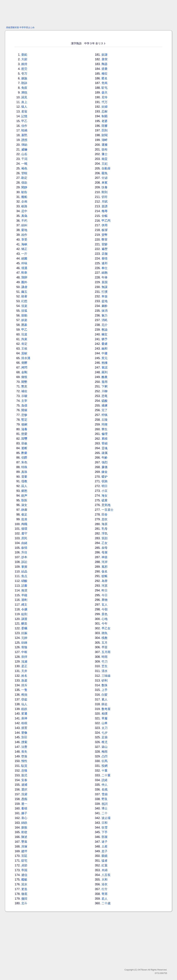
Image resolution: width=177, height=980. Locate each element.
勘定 (24, 178)
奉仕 (105, 268)
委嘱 (24, 628)
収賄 (105, 481)
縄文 (24, 605)
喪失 (24, 752)
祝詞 (105, 804)
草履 (105, 718)
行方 (105, 889)
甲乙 (24, 121)
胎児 (24, 775)
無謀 (105, 287)
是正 (24, 666)
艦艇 (24, 880)
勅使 (24, 832)
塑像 (24, 733)
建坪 (24, 851)
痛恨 (24, 377)
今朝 (105, 609)
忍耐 (105, 111)
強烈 (105, 462)
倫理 (105, 434)
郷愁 (24, 491)
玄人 (105, 605)
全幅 (105, 216)
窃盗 (24, 699)
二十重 (106, 775)
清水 (105, 671)
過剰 (24, 600)
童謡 (105, 367)
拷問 (24, 367)
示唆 (24, 396)
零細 (105, 443)
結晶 (24, 572)
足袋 (105, 737)
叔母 (105, 548)
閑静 (24, 187)
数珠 (105, 685)
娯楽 (24, 320)
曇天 (105, 93)
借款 (24, 183)
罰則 (105, 130)
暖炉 (105, 477)
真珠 (24, 472)
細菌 (24, 259)
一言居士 (107, 510)
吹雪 (105, 828)
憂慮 (105, 344)
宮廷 (24, 856)
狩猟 (105, 415)
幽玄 (105, 334)
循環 (24, 529)
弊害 (105, 240)
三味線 (106, 676)
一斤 (24, 254)
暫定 (24, 420)
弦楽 (24, 306)
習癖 (105, 244)
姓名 (24, 676)
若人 (105, 899)
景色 (105, 614)
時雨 (105, 657)
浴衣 (105, 884)
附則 (105, 192)
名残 (105, 789)
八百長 (106, 875)
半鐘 (24, 595)
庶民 (24, 538)
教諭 (105, 330)
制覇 (105, 116)
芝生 (105, 666)
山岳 (24, 154)
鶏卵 (24, 277)
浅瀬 (24, 662)
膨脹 (24, 828)
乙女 (105, 543)
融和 (105, 349)
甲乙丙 (106, 221)
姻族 (24, 78)
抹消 (105, 311)
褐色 (24, 168)
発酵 (24, 363)
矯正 (24, 249)
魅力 (105, 315)
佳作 (24, 126)
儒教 (24, 481)
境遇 (24, 268)
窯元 (105, 358)
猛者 (105, 861)
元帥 (24, 638)
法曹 (24, 747)
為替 (105, 581)
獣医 (24, 500)
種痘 (105, 74)
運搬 (105, 145)
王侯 (24, 349)
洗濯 (24, 794)
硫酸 (105, 401)
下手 (105, 832)
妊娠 (24, 633)
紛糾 (24, 225)
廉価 (105, 467)
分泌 (105, 178)
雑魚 (105, 633)
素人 (105, 699)
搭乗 (105, 69)
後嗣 (24, 424)
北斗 (24, 903)
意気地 (106, 505)
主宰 (24, 401)
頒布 (105, 150)
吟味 (24, 263)
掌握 (24, 567)
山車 (105, 723)
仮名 (105, 572)
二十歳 (106, 903)
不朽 (24, 221)
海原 (105, 524)
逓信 (24, 875)
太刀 (105, 728)
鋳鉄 (24, 823)
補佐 (24, 391)
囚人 (24, 486)
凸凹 (105, 756)
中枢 (24, 652)
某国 (105, 282)
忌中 (24, 211)
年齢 (105, 458)
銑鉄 (24, 709)
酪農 (105, 377)
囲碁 (24, 325)
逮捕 (24, 785)
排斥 (24, 685)
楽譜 (105, 206)
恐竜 (105, 396)
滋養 (24, 429)
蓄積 (24, 808)
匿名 (105, 78)
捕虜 (105, 406)
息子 (105, 851)
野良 (105, 799)
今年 (105, 624)
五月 (105, 643)
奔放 (105, 296)
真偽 (24, 216)
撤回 (24, 899)
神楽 (105, 557)
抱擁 (105, 363)
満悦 (24, 93)
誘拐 (24, 140)
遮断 (24, 448)
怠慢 (24, 771)
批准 (24, 519)
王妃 (105, 164)
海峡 (24, 244)
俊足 (24, 515)
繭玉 (24, 292)
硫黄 (105, 500)
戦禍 (24, 130)
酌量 (24, 453)
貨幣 (105, 235)
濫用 (105, 382)
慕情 (105, 259)
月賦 (105, 202)
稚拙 (24, 695)
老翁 (24, 111)
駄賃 (24, 766)
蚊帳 (105, 576)
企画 (24, 202)
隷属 (105, 453)
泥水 (24, 884)
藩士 (105, 154)
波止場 (106, 818)
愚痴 (24, 799)
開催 (24, 410)
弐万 (105, 102)
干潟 (24, 159)
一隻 (24, 690)
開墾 (24, 382)
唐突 (105, 59)
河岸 (105, 562)
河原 (105, 586)
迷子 (105, 842)
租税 (24, 723)
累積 (105, 439)
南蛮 (105, 159)
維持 (24, 64)
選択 (24, 789)
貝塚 (24, 846)
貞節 (24, 865)
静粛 (24, 510)
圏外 (24, 282)
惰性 (24, 761)
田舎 (105, 515)
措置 (24, 728)
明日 (105, 486)
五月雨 (106, 652)
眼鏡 (105, 856)
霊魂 (105, 448)
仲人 (105, 785)
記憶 (24, 116)
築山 (105, 747)
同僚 (105, 424)
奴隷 (105, 55)
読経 (105, 780)
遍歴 (105, 249)
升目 (24, 552)
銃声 (24, 496)
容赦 (24, 443)
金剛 (24, 372)
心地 (105, 619)
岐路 (24, 206)
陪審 (105, 126)
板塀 (105, 230)
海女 (105, 496)
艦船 (24, 197)
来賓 (105, 183)
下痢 (105, 386)
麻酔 (105, 306)
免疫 (24, 88)
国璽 (24, 439)
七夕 (105, 733)
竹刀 (105, 662)
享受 (24, 240)
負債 (24, 406)
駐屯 (105, 88)
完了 (105, 410)
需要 (24, 477)
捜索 (24, 742)
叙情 (24, 548)
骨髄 (24, 647)
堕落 (24, 756)
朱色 (24, 462)
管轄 (24, 173)
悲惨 (24, 415)
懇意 (24, 386)
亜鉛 (24, 55)
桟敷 (105, 638)
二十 (105, 813)
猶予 (105, 339)
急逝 (24, 681)
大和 (105, 880)
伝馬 (105, 761)
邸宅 (24, 861)
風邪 (105, 567)
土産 (105, 846)
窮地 (24, 230)
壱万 (24, 74)
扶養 (105, 187)
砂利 (105, 681)
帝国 (24, 870)
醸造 (24, 624)
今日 (105, 595)
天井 (24, 671)
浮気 (105, 533)
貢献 (24, 353)
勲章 (24, 273)
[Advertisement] (88, 12)
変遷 (24, 714)
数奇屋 (106, 709)
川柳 (105, 391)
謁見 (24, 97)
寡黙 (24, 135)
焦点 (24, 576)
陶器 (105, 64)
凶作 (24, 235)
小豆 (105, 491)
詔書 (24, 586)
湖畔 (105, 140)
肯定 (24, 344)
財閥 (105, 135)
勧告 (24, 192)
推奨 (24, 590)
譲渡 (24, 619)
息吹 (105, 519)
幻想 (24, 301)
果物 (105, 600)
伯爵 (24, 458)
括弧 (24, 311)
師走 (105, 704)
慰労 (24, 69)
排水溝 (26, 358)
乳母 (105, 529)
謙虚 (24, 287)
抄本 (24, 557)
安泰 (24, 780)
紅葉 (105, 865)
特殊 (24, 467)
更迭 (24, 889)
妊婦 (105, 107)
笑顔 (105, 538)
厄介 (105, 325)
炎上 (24, 102)
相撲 (105, 714)
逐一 (24, 804)
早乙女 (106, 628)
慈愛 (24, 434)
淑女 (24, 505)
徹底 (24, 894)
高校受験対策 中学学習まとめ (20, 27)
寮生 (105, 429)
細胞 (105, 273)
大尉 (24, 59)
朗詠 (24, 83)
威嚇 (24, 150)
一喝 (24, 164)
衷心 (24, 818)
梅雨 (105, 752)
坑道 (24, 334)
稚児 (105, 742)
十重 (105, 771)
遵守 (24, 533)
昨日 (105, 590)
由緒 (24, 543)
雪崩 (105, 794)
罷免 (105, 173)
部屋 (105, 837)
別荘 (24, 737)
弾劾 (24, 145)
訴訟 (24, 562)
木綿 (105, 870)
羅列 (105, 372)
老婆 (105, 121)
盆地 (105, 301)
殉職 (24, 524)
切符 (105, 197)
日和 (105, 823)
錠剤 (24, 614)
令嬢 (24, 609)
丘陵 (105, 420)
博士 (105, 808)
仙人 (24, 704)
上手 (105, 690)
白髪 (105, 695)
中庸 (105, 353)
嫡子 (24, 813)
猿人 (24, 107)
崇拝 (24, 657)
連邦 (105, 263)
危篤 (105, 83)
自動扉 (106, 168)
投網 (105, 766)
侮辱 (105, 211)
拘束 (24, 339)
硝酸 (24, 581)
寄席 (105, 894)
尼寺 (105, 97)
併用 (105, 225)
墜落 (24, 842)
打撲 (105, 292)
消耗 (105, 320)
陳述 (24, 837)
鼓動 (24, 315)
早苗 (105, 647)
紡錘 (24, 643)
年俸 (105, 277)
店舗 (105, 254)
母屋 (105, 552)
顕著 (24, 296)
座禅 (24, 718)
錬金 (105, 472)
